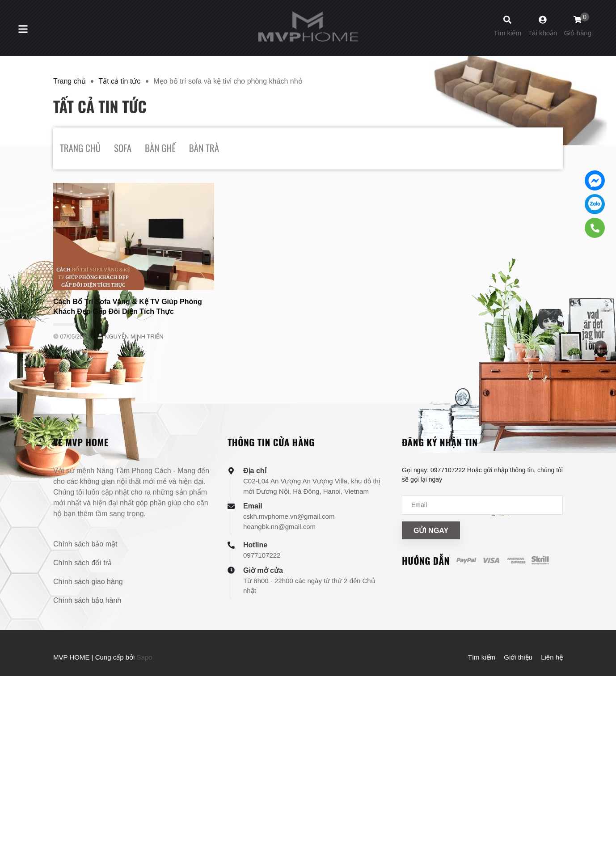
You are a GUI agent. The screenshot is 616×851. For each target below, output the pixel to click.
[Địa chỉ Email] (482, 505)
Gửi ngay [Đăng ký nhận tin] (431, 531)
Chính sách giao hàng (88, 582)
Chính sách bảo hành (87, 600)
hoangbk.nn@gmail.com (279, 527)
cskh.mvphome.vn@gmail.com (289, 516)
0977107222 (262, 555)
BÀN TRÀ (204, 148)
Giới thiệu (518, 657)
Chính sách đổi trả (82, 563)
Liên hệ (552, 657)
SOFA (123, 148)
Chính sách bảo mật (85, 544)
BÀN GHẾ (160, 148)
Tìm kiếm (482, 657)
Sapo (145, 657)
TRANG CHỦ (80, 148)
